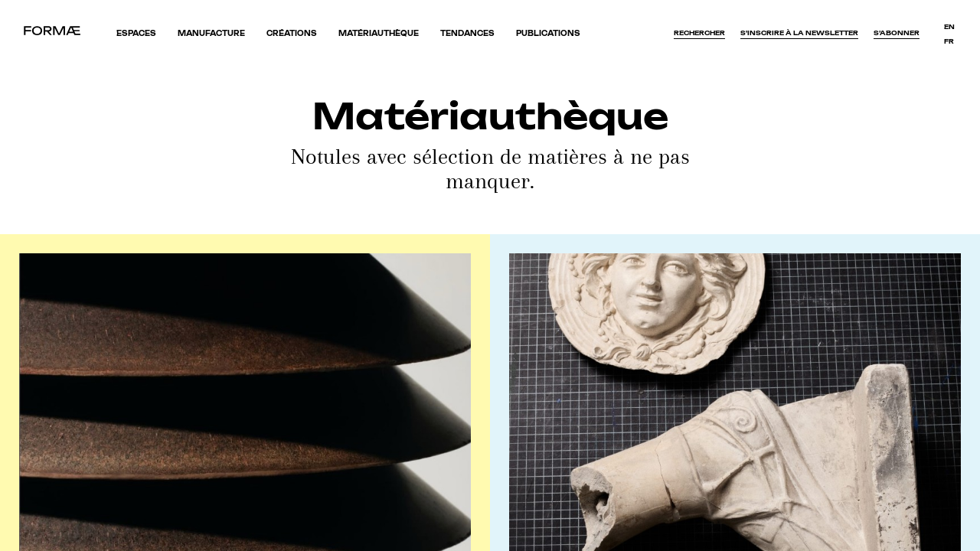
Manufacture (211, 33)
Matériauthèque (379, 33)
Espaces (136, 33)
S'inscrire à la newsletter (799, 33)
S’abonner (897, 33)
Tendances (467, 33)
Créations (292, 33)
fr (949, 41)
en (949, 27)
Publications (548, 33)
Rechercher (699, 33)
